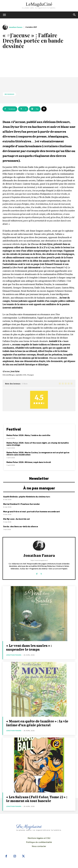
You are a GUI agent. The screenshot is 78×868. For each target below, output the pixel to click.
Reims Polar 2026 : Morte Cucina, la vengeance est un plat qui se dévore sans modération (38, 454)
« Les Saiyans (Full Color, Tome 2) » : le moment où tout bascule (37, 799)
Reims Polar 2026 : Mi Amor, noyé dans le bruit (29, 462)
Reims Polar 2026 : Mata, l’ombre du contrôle (28, 435)
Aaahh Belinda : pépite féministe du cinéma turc (27, 497)
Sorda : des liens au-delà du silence (21, 526)
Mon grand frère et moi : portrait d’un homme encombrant (32, 511)
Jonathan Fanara (15, 27)
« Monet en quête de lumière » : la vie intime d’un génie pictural (37, 723)
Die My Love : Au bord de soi (16, 519)
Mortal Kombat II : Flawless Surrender (22, 504)
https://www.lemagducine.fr (39, 560)
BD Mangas (9, 94)
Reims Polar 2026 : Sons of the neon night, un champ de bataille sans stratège (38, 444)
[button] (74, 15)
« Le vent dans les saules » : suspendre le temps (29, 647)
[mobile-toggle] (4, 15)
